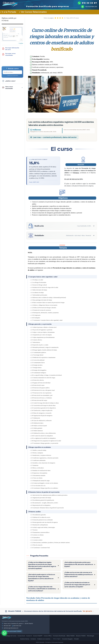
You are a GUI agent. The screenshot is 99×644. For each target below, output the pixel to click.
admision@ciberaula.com (11, 628)
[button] (55, 18)
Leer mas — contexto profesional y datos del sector (55, 137)
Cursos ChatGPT (38, 636)
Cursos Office (48, 636)
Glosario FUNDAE (81, 636)
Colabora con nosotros (44, 639)
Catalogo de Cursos (11, 636)
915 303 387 (7, 626)
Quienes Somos (25, 639)
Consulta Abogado (67, 639)
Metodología (90, 636)
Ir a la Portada (8, 12)
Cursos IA (29, 636)
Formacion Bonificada (59, 636)
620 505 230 (17, 626)
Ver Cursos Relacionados (33, 12)
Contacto (33, 639)
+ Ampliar (20, 43)
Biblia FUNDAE (71, 636)
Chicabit (76, 639)
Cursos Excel (21, 636)
